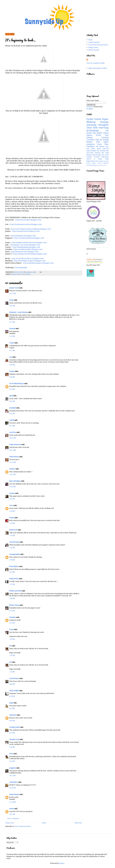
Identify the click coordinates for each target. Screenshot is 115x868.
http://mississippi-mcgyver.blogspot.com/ (30, 261)
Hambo (102, 147)
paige (11, 703)
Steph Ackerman (15, 445)
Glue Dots (92, 128)
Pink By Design (102, 140)
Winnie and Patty (15, 591)
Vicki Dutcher (14, 457)
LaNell (12, 420)
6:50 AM (12, 389)
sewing (106, 161)
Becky (11, 300)
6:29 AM (12, 365)
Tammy (12, 371)
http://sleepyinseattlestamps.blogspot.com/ (30, 254)
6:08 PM (12, 598)
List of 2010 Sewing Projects (98, 45)
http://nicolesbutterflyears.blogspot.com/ (28, 258)
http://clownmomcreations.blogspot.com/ (26, 224)
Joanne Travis (14, 288)
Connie (12, 343)
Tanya (11, 629)
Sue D (11, 505)
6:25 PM (12, 611)
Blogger (62, 863)
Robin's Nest (93, 142)
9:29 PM (12, 747)
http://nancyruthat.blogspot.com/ (28, 220)
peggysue (13, 768)
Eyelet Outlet (94, 119)
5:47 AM (12, 336)
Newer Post (10, 823)
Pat (10, 646)
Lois (11, 357)
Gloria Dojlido (14, 691)
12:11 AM (13, 294)
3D (97, 146)
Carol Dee (13, 432)
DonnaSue (13, 715)
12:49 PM (12, 487)
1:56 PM (12, 548)
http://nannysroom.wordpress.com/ (26, 231)
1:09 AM (12, 306)
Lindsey (12, 493)
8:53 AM (12, 426)
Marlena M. (13, 530)
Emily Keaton (14, 579)
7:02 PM (12, 639)
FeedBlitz (90, 109)
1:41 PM (12, 535)
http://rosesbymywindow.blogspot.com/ (29, 238)
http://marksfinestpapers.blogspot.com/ (38, 263)
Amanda (12, 329)
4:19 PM (12, 572)
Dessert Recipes (94, 50)
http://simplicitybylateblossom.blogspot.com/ (29, 243)
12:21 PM (12, 474)
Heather (12, 469)
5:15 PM (12, 584)
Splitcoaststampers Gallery (98, 68)
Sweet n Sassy (94, 159)
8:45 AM (12, 414)
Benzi (11, 754)
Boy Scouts (100, 165)
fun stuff (105, 153)
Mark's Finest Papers (24, 274)
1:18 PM (12, 511)
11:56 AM (13, 462)
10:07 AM (13, 438)
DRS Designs (99, 161)
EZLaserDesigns (92, 165)
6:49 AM (12, 377)
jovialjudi (13, 408)
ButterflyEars (14, 566)
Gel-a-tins (90, 153)
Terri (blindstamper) (17, 384)
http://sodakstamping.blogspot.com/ (26, 247)
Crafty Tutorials (94, 42)
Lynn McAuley (14, 542)
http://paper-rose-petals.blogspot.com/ (25, 245)
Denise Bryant (14, 794)
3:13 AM (12, 322)
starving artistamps (98, 129)
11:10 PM (12, 802)
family (94, 151)
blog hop (14, 274)
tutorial (97, 153)
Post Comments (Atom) (23, 826)
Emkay (12, 518)
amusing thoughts (98, 125)
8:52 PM (12, 733)
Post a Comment (13, 819)
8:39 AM (12, 401)
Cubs (105, 165)
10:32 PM (12, 788)
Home (44, 823)
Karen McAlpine (15, 481)
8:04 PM (12, 684)
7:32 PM (12, 655)
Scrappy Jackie (15, 727)
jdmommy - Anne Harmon (18, 312)
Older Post (78, 823)
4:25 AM (12, 814)
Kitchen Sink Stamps (94, 155)
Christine (13, 617)
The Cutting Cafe (103, 151)
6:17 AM (12, 351)
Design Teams (93, 47)
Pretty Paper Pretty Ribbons (98, 163)
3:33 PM (12, 560)
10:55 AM (13, 450)
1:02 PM (12, 499)
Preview (89, 107)
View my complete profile (96, 63)
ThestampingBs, (21, 268)
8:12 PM (12, 696)
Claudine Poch (14, 739)
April (11, 396)
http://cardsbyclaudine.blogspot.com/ (28, 249)
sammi (12, 809)
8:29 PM (12, 708)
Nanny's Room (14, 605)
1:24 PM (12, 523)
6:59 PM (12, 623)
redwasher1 (14, 782)
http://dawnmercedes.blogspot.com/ (25, 252)
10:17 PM (12, 776)
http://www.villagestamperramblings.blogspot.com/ (31, 229)
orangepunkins (15, 554)
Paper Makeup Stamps (98, 121)
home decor (96, 149)
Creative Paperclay (101, 157)
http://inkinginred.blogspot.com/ (23, 236)
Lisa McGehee (14, 678)
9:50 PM (12, 761)
